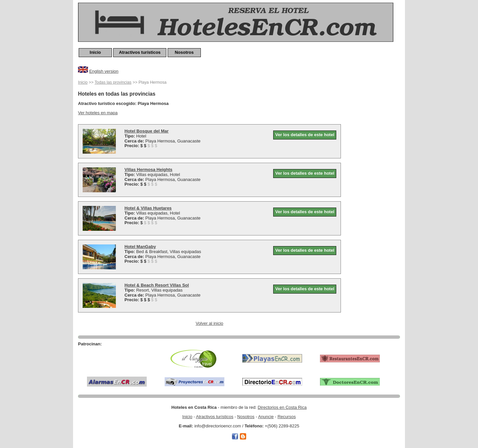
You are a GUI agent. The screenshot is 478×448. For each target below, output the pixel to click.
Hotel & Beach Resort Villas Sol (157, 285)
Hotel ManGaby (140, 247)
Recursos (287, 417)
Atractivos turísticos (140, 52)
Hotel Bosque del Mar (147, 131)
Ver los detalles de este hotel (305, 135)
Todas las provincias (113, 82)
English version (104, 71)
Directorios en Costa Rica (282, 407)
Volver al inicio (209, 323)
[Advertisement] (373, 178)
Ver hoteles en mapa (98, 113)
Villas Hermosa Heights (148, 170)
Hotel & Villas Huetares (148, 208)
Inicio (95, 52)
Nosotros (184, 52)
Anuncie (266, 417)
